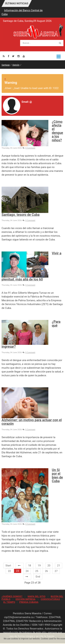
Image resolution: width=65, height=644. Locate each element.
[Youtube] (24, 56)
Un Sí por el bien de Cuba (57, 476)
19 (39, 566)
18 (30, 566)
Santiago (6, 65)
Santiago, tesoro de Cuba (21, 215)
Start (8, 566)
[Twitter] (13, 56)
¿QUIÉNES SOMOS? (12, 596)
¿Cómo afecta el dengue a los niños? (57, 131)
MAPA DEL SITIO (36, 596)
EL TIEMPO (9, 602)
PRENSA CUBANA (29, 602)
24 (27, 571)
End (38, 577)
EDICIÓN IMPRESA (25, 599)
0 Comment (29, 148)
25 (37, 571)
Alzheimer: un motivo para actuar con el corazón (32, 422)
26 (46, 571)
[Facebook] (8, 56)
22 (9, 571)
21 (59, 566)
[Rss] (4, 56)
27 (56, 571)
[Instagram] (19, 56)
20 (49, 566)
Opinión (16, 65)
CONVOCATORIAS (50, 599)
